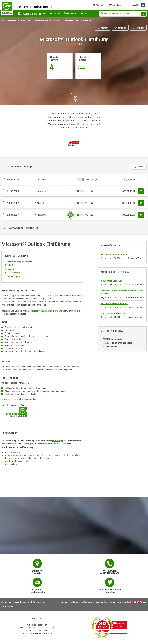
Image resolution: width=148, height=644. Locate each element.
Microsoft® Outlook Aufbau (114, 254)
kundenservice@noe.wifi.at (41, 633)
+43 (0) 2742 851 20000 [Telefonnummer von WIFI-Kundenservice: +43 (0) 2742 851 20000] (121, 343)
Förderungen (14, 276)
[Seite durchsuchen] (123, 14)
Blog (84, 14)
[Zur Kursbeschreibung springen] (88, 66)
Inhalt (10, 265)
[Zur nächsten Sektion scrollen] (74, 99)
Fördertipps (58, 441)
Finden (144, 14)
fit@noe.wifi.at (29, 399)
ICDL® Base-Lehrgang (111, 281)
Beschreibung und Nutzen (20, 261)
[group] (74, 44)
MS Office (57, 21)
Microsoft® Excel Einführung (114, 303)
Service (55, 14)
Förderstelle (11, 461)
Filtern (139, 167)
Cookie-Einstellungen (70, 602)
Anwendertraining (41, 21)
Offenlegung (88, 602)
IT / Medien (26, 21)
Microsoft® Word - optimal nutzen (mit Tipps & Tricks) (122, 292)
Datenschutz (102, 602)
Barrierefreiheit (124, 602)
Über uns (70, 14)
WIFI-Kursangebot (9, 21)
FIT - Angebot (14, 273)
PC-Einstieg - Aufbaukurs (113, 313)
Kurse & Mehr (30, 13)
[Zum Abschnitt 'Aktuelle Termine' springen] (60, 66)
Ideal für (11, 269)
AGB (113, 602)
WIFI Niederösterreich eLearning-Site (40, 311)
